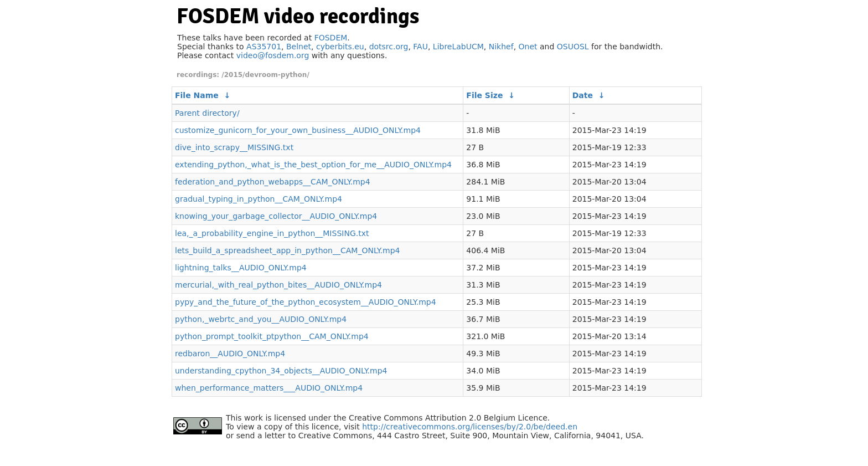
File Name (197, 95)
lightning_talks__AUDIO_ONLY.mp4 (241, 268)
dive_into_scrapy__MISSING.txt (234, 147)
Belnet (299, 47)
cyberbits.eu (340, 47)
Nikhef (501, 47)
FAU (420, 47)
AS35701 (264, 47)
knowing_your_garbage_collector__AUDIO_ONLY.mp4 (276, 216)
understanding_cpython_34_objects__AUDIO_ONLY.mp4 (281, 371)
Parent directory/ (207, 113)
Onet (528, 47)
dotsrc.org (389, 47)
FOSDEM (331, 38)
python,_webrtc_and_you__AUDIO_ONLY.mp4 (261, 319)
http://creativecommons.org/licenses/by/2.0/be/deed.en (470, 427)
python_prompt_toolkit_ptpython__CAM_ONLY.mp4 (272, 336)
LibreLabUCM (458, 47)
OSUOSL (573, 47)
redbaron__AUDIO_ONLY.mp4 (230, 354)
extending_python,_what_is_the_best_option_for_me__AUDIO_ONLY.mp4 (313, 165)
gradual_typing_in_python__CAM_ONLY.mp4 (259, 199)
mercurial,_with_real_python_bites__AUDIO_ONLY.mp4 (278, 285)
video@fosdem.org (273, 55)
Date (583, 95)
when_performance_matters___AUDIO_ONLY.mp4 (269, 388)
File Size (484, 95)
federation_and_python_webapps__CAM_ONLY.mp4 (273, 182)
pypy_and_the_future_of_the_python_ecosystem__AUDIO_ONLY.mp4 (306, 302)
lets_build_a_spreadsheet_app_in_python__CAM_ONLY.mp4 (287, 250)
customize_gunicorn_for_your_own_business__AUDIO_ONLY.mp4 (298, 130)
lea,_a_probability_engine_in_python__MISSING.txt (272, 233)
